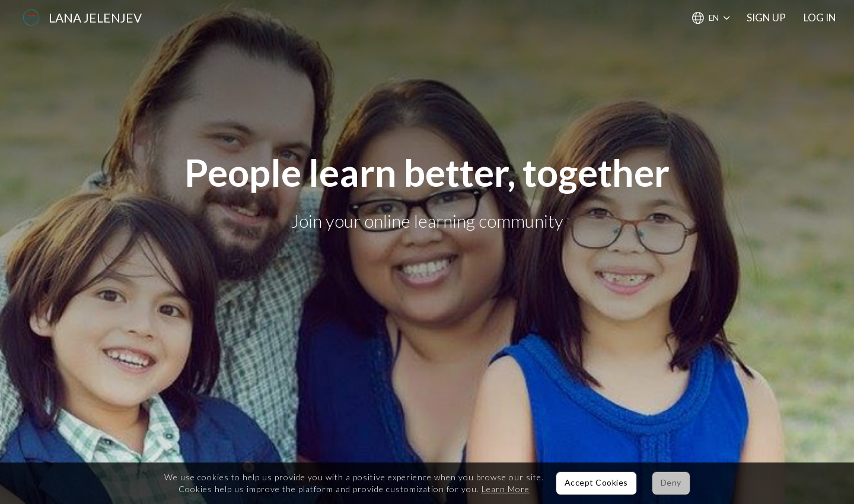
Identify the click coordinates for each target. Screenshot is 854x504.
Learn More (506, 489)
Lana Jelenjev (95, 17)
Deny (671, 482)
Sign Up (766, 17)
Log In (820, 17)
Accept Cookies (596, 482)
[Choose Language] (711, 18)
